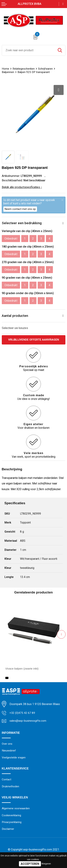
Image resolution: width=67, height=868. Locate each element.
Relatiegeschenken (24, 69)
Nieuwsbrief (9, 751)
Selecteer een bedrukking (22, 223)
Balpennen (8, 72)
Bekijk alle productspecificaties (22, 187)
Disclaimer (8, 830)
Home (5, 69)
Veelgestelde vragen (14, 758)
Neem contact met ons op (20, 209)
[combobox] (28, 50)
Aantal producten (15, 316)
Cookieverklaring (11, 816)
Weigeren (46, 864)
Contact (7, 780)
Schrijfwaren (45, 69)
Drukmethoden (11, 787)
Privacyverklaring (12, 823)
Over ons (7, 744)
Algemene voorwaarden (16, 809)
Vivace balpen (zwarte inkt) (22, 669)
